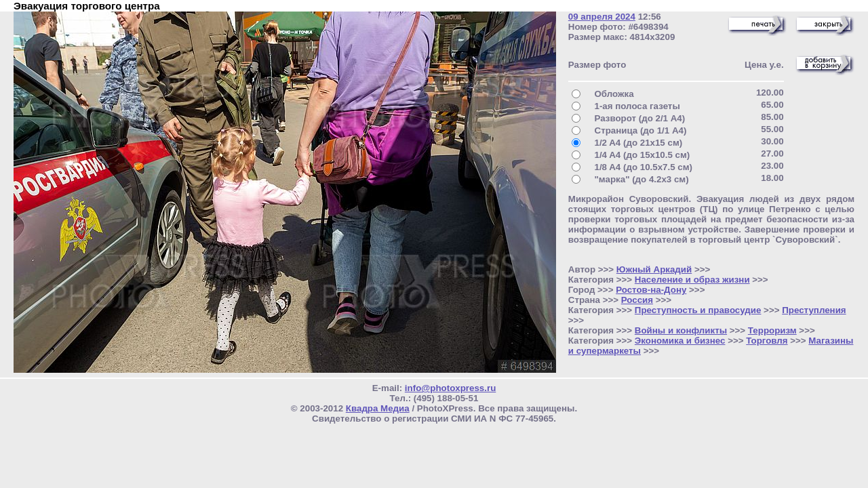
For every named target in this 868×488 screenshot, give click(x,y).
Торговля (767, 341)
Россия (637, 300)
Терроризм (772, 330)
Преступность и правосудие (698, 310)
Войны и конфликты (681, 330)
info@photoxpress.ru (450, 388)
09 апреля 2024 (602, 17)
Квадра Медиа (378, 408)
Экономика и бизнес (680, 341)
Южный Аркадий (654, 269)
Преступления (814, 310)
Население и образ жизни (692, 280)
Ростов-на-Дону (651, 290)
